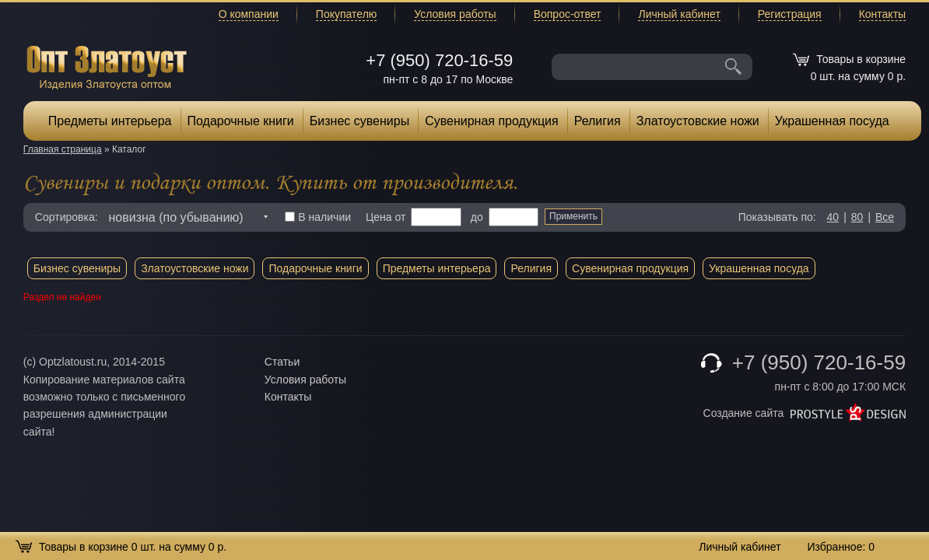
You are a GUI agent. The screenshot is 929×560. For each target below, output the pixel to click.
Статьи (282, 362)
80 (857, 217)
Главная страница (63, 149)
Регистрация (790, 14)
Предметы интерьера (110, 121)
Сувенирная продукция (492, 121)
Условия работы (455, 14)
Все (885, 217)
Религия (598, 121)
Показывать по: (777, 217)
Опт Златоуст (107, 66)
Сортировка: (67, 217)
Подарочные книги (241, 121)
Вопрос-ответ (568, 14)
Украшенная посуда (832, 121)
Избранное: (841, 547)
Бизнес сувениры (359, 121)
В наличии (318, 217)
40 (833, 217)
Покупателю (346, 14)
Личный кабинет (679, 14)
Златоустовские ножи (698, 121)
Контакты (882, 14)
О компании (249, 14)
